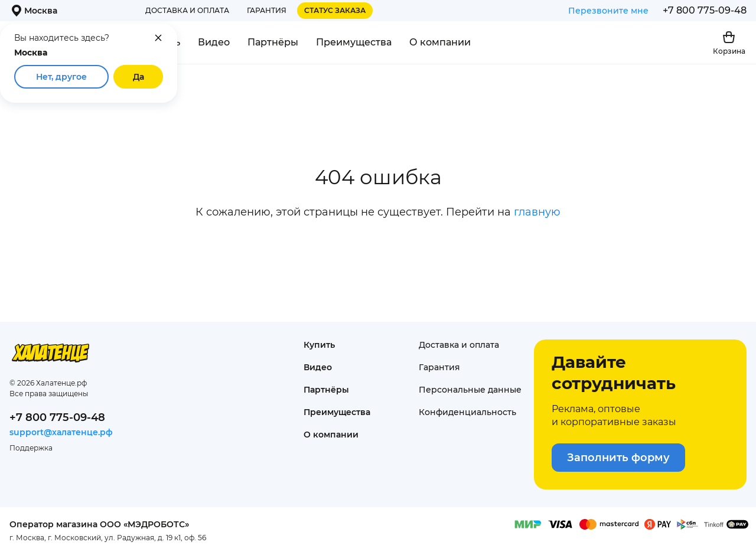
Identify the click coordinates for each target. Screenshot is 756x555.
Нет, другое (61, 77)
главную (537, 212)
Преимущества (354, 42)
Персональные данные (470, 390)
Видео (214, 42)
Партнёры (273, 42)
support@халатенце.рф (61, 432)
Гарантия (267, 10)
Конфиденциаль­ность (467, 412)
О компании (440, 42)
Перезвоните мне (608, 11)
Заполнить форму (618, 458)
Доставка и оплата (187, 10)
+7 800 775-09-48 (705, 10)
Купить (319, 345)
